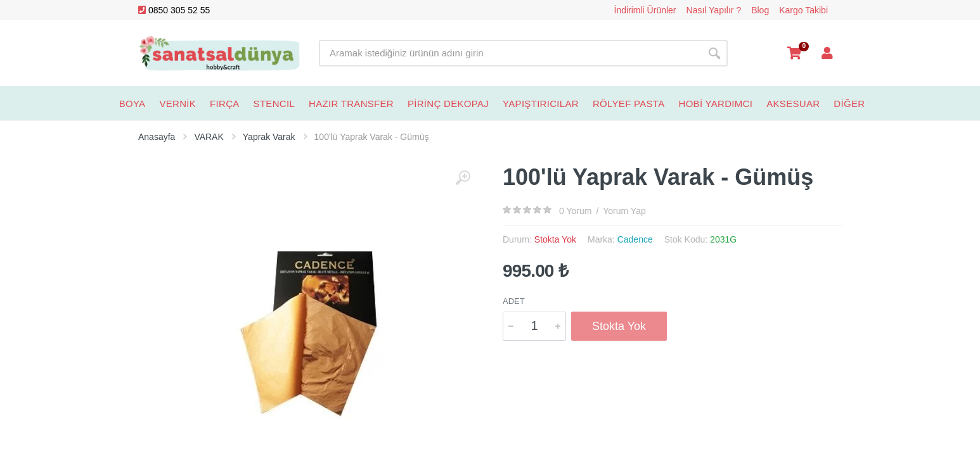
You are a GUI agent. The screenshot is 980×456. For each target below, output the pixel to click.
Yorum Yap (624, 211)
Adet (514, 301)
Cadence (635, 239)
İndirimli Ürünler (645, 10)
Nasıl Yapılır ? (714, 10)
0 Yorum (575, 211)
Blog (760, 10)
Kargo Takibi (803, 10)
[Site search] (510, 53)
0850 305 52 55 (174, 10)
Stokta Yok (619, 326)
